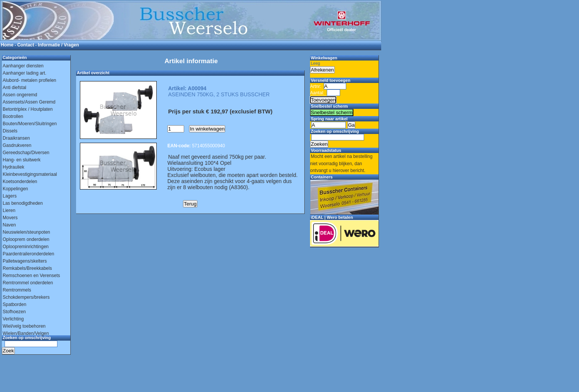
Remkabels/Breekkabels (27, 268)
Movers (10, 218)
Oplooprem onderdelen (26, 239)
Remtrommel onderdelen (28, 283)
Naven (9, 225)
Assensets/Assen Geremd (29, 102)
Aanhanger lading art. (25, 73)
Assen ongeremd (20, 95)
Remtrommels (17, 290)
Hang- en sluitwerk (21, 160)
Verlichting (13, 319)
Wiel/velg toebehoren (24, 326)
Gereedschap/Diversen (26, 153)
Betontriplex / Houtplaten (28, 109)
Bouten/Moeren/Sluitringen (30, 124)
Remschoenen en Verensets (31, 276)
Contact (26, 45)
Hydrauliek (14, 167)
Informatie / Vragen (59, 45)
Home (7, 45)
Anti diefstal (14, 88)
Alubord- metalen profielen (29, 80)
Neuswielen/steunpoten (26, 232)
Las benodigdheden (23, 203)
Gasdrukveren (17, 145)
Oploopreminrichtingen (26, 247)
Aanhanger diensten (23, 66)
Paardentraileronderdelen (28, 254)
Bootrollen (13, 116)
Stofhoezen (14, 312)
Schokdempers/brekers (26, 297)
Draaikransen (16, 138)
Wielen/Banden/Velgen (26, 333)
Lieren (9, 210)
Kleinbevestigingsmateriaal (30, 174)
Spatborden (14, 304)
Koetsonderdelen (20, 182)
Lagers (10, 196)
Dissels (10, 131)
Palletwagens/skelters (25, 261)
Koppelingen (15, 189)
